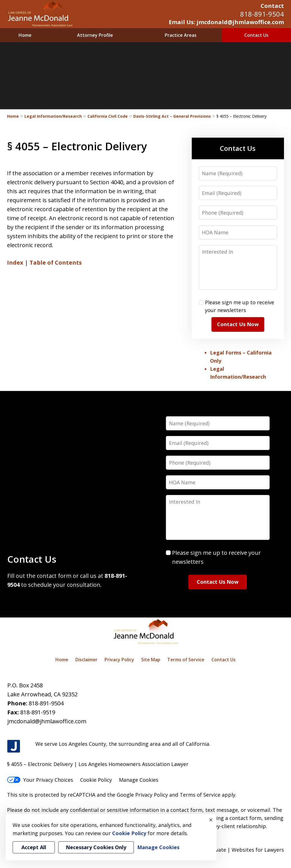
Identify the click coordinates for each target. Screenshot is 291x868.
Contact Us (256, 35)
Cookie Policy (96, 780)
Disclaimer (86, 660)
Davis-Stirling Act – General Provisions (172, 116)
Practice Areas (181, 35)
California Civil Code (108, 116)
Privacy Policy (119, 660)
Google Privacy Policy (142, 795)
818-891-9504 (262, 14)
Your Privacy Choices (40, 780)
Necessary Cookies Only (96, 847)
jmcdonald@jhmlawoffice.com (47, 721)
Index (15, 263)
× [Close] (211, 820)
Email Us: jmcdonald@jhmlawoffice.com (226, 22)
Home (25, 35)
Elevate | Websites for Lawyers (237, 850)
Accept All (34, 847)
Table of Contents (56, 263)
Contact (272, 6)
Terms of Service (186, 660)
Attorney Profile (95, 35)
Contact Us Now (238, 324)
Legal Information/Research (53, 116)
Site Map (151, 660)
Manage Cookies (139, 780)
